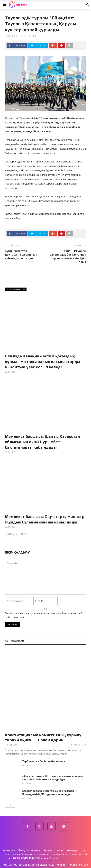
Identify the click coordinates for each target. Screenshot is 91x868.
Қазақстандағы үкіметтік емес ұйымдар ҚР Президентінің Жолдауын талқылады (50, 766)
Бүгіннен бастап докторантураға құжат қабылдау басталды (21, 255)
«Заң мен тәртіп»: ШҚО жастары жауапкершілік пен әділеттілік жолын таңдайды (53, 751)
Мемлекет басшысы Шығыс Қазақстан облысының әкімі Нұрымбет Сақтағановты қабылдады (42, 442)
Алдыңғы (12, 534)
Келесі (24, 534)
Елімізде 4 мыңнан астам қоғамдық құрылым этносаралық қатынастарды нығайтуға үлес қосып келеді (43, 362)
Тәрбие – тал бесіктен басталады (44, 734)
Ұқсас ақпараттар (16, 289)
